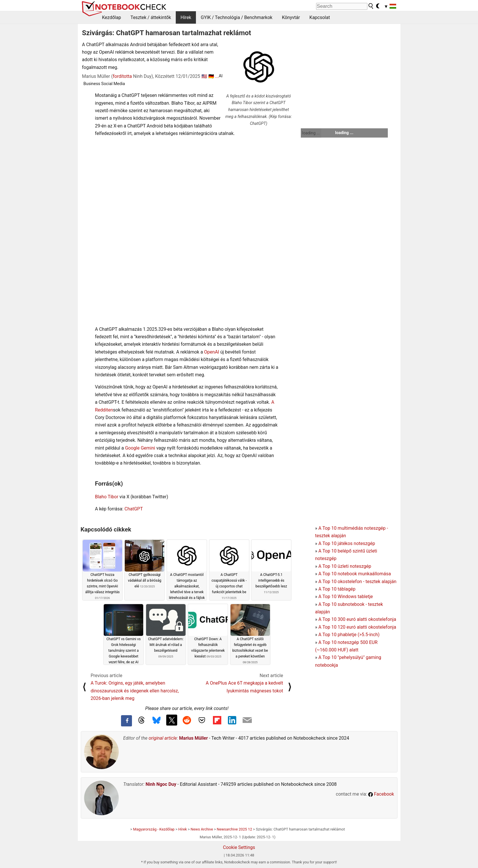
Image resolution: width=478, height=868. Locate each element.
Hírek (186, 17)
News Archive (202, 829)
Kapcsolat (320, 17)
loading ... (311, 133)
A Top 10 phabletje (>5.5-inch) (349, 635)
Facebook (381, 794)
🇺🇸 (204, 76)
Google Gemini (140, 448)
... (217, 76)
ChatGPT (134, 509)
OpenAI (211, 352)
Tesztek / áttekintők (151, 17)
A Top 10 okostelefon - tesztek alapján (357, 582)
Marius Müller (194, 738)
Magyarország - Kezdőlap (154, 829)
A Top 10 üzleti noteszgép (345, 566)
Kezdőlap (112, 17)
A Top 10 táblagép (337, 589)
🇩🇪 (211, 76)
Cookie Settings (239, 847)
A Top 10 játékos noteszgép (347, 543)
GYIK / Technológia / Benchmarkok (237, 17)
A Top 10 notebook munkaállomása (355, 574)
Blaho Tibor (107, 497)
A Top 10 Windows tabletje (346, 596)
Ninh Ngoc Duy (161, 784)
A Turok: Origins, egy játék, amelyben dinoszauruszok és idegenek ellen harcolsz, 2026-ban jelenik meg (135, 691)
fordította (122, 76)
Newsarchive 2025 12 (234, 829)
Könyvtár (291, 17)
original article (163, 738)
